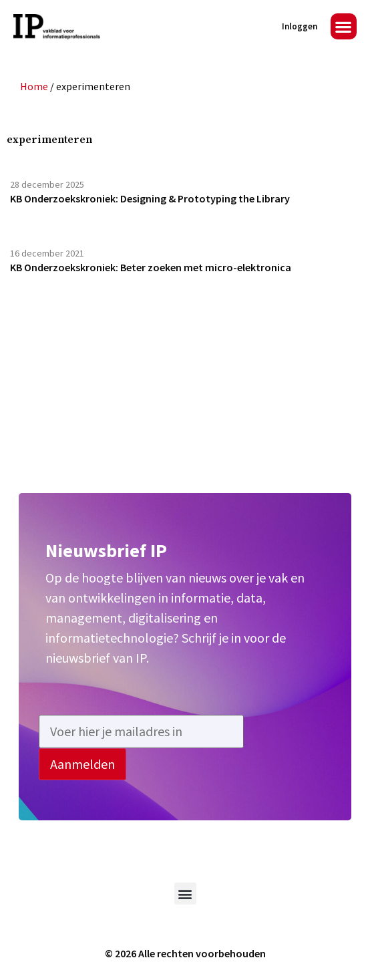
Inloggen (300, 26)
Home (34, 86)
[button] (344, 26)
